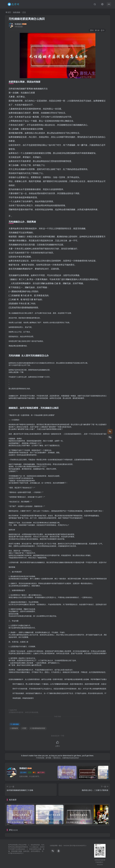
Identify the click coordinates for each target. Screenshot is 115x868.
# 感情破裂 (14, 728)
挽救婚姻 (17, 12)
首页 (8, 12)
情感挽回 (18, 24)
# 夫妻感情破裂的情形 (38, 728)
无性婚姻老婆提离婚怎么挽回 (27, 19)
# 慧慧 (24, 728)
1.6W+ (23, 772)
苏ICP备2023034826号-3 (78, 846)
